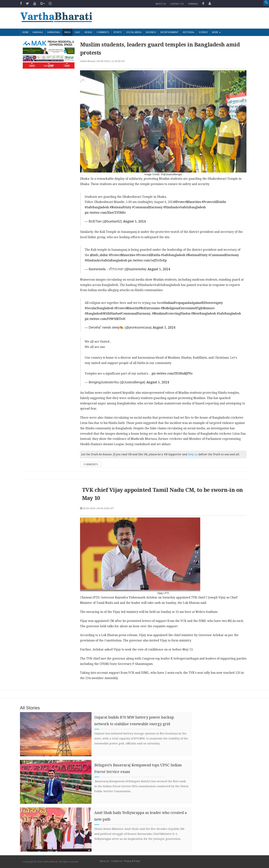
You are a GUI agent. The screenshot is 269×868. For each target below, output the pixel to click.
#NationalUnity (120, 207)
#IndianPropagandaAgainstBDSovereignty (193, 303)
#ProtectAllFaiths (214, 202)
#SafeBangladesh (97, 207)
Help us (193, 454)
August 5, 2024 (134, 221)
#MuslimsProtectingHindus (171, 314)
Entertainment (170, 32)
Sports (118, 32)
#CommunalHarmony (147, 207)
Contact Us (117, 861)
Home (25, 32)
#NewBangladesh (204, 314)
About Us (161, 4)
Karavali (38, 32)
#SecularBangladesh (99, 308)
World (88, 32)
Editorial (189, 32)
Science (203, 32)
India (67, 32)
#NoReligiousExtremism (178, 308)
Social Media (134, 32)
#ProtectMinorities (188, 202)
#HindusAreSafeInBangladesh (185, 207)
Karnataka (54, 32)
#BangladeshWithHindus (102, 314)
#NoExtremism (149, 308)
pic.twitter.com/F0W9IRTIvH (105, 319)
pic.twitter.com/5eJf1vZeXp (147, 260)
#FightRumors (205, 308)
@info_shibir (99, 255)
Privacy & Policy (132, 861)
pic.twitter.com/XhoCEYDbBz (105, 213)
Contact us (177, 4)
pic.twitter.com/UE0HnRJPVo (172, 373)
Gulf (78, 32)
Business (151, 32)
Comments (103, 32)
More (216, 32)
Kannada (193, 4)
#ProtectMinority (126, 308)
